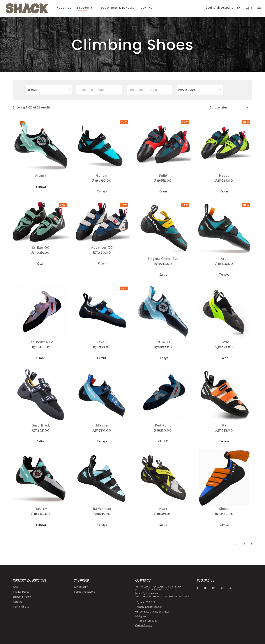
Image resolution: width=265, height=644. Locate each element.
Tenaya (41, 187)
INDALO (163, 342)
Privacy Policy (21, 592)
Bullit (163, 175)
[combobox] (229, 107)
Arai (224, 259)
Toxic (224, 342)
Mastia (102, 425)
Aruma (41, 175)
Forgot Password (85, 592)
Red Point (163, 425)
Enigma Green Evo (163, 259)
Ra (224, 425)
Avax (163, 509)
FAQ (15, 587)
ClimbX (41, 358)
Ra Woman (102, 509)
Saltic (163, 275)
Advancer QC (102, 247)
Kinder (224, 509)
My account (81, 587)
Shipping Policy (22, 597)
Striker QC (41, 248)
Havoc (224, 175)
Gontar (102, 175)
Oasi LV (41, 509)
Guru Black (41, 425)
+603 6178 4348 (148, 621)
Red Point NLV (41, 342)
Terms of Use (21, 607)
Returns (18, 602)
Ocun (163, 191)
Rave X (102, 342)
